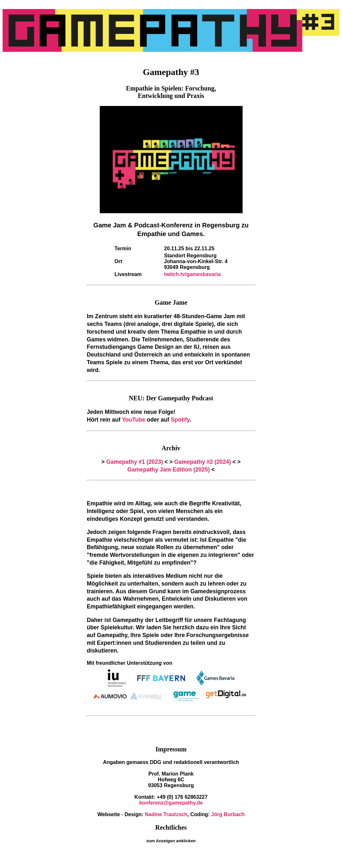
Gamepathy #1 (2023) (134, 462)
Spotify (180, 420)
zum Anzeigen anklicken (171, 841)
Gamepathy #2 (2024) (203, 462)
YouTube (134, 420)
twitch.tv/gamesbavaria (192, 274)
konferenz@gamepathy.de (171, 803)
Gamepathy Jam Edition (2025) (169, 470)
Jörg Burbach (228, 814)
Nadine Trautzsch (166, 814)
